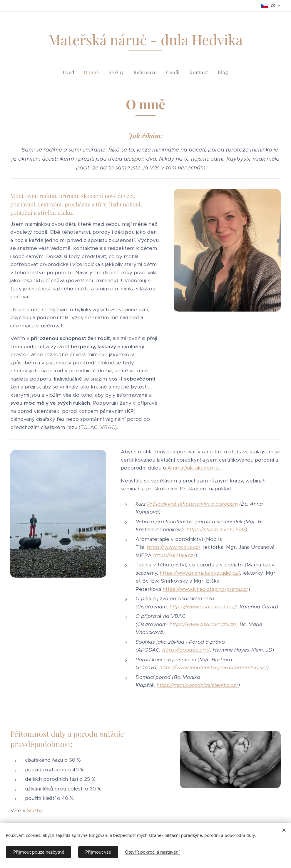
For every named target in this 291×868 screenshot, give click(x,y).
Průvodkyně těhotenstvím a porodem (193, 504)
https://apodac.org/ (186, 650)
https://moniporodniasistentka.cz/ (197, 685)
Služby (35, 810)
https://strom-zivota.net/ (216, 529)
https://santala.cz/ (174, 555)
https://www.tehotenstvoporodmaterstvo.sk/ (213, 667)
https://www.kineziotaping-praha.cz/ (205, 589)
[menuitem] (71, 72)
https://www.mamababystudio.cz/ (200, 573)
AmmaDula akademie (193, 468)
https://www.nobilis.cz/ (174, 547)
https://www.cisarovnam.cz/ (203, 607)
